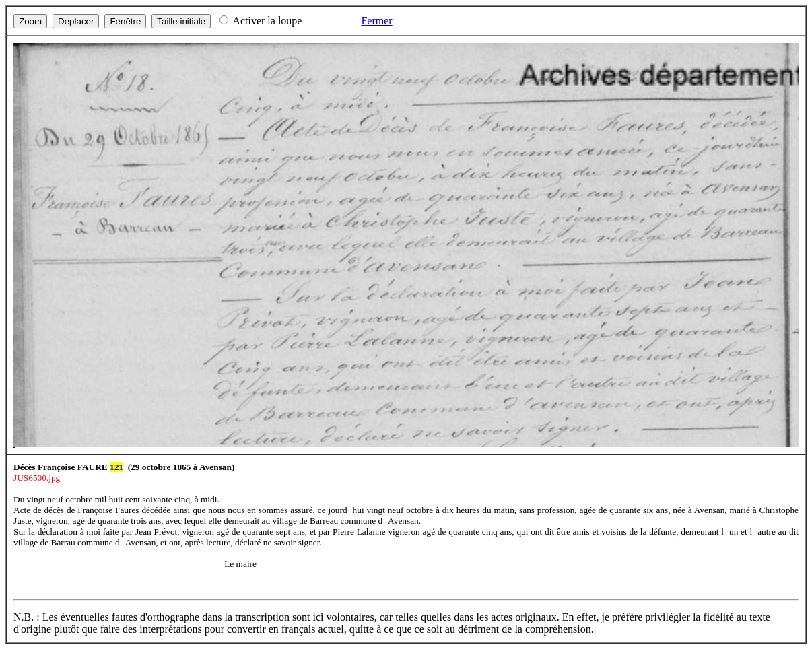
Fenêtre (125, 21)
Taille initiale (181, 21)
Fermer (376, 21)
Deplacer (76, 21)
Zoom (30, 21)
